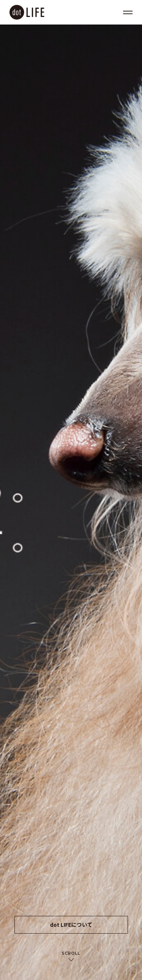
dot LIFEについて (71, 925)
